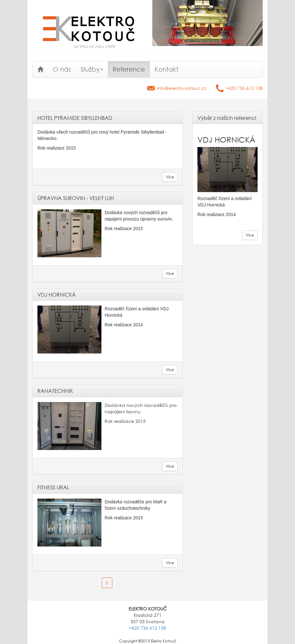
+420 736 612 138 (244, 88)
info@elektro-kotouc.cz (182, 88)
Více (170, 177)
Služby (92, 69)
